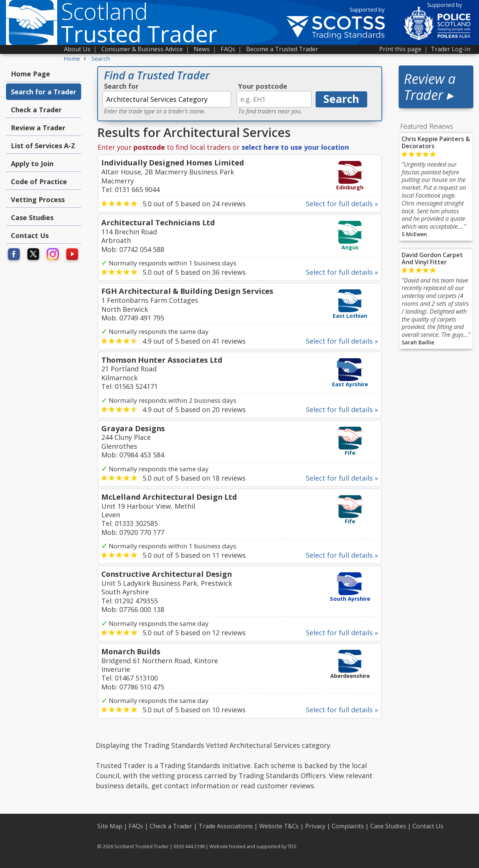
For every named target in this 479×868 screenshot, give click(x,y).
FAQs (228, 49)
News (202, 49)
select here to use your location (295, 147)
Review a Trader (38, 128)
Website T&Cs (279, 826)
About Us (77, 49)
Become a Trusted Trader (282, 49)
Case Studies (32, 217)
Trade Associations (226, 826)
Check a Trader (36, 110)
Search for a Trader (44, 92)
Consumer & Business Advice (142, 49)
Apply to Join (32, 164)
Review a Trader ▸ (430, 87)
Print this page (400, 49)
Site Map (110, 826)
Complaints (348, 826)
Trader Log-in (451, 49)
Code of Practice (39, 182)
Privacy (315, 826)
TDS (292, 846)
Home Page (30, 74)
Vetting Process (38, 200)
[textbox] (167, 99)
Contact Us (30, 235)
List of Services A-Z (43, 146)
